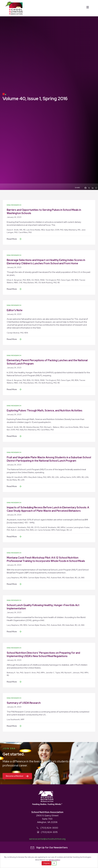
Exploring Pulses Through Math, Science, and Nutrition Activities (45, 410)
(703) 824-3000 (49, 828)
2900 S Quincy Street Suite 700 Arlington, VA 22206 (47, 819)
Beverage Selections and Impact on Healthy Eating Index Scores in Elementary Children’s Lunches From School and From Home (46, 262)
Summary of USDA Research (24, 703)
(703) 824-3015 (49, 832)
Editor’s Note (15, 310)
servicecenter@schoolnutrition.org (47, 839)
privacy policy (54, 860)
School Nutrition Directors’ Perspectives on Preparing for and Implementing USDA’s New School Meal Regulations (43, 654)
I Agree (46, 863)
